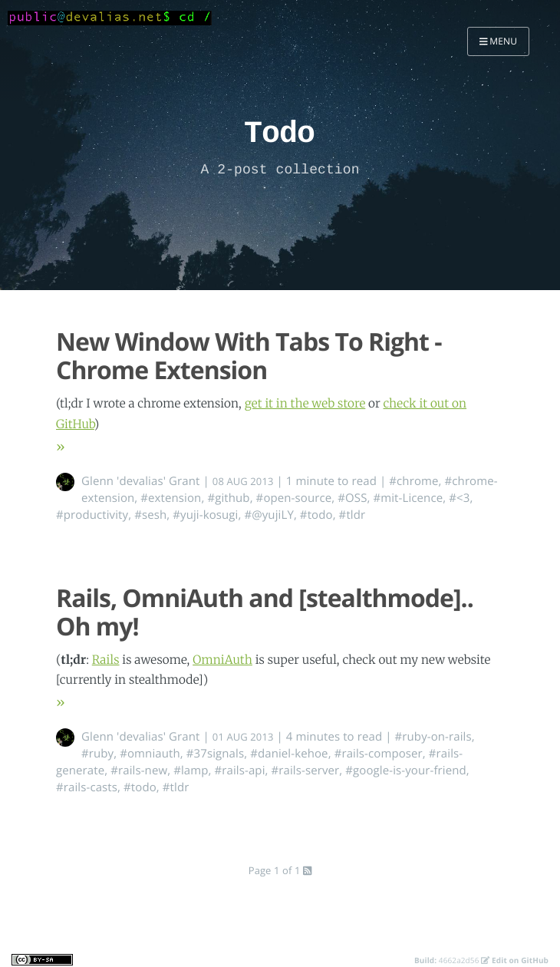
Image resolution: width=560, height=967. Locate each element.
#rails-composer (379, 754)
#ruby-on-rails (433, 737)
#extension (171, 498)
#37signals (215, 754)
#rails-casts (87, 787)
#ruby (97, 754)
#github (228, 498)
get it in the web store (305, 404)
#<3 (459, 498)
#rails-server (306, 771)
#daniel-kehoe (289, 754)
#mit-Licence (408, 498)
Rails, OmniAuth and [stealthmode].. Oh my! (265, 612)
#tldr (352, 515)
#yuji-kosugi (205, 515)
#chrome (413, 481)
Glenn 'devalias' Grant (141, 481)
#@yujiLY (268, 515)
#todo (316, 515)
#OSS (352, 498)
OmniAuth (222, 660)
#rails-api (240, 771)
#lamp (191, 771)
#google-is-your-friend (405, 771)
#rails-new (139, 771)
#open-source (294, 498)
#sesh (150, 515)
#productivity (92, 515)
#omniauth (150, 754)
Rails (106, 660)
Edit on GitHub (515, 960)
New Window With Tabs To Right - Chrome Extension (249, 356)
